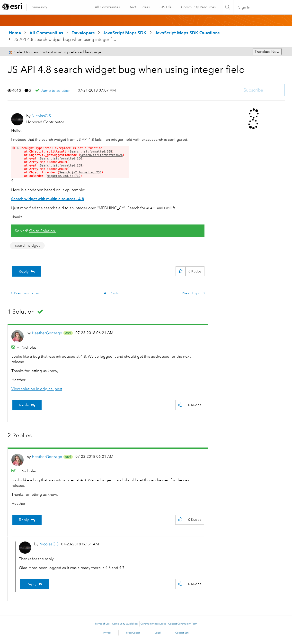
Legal (158, 633)
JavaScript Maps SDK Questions (187, 33)
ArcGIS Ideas (139, 7)
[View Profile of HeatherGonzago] (47, 333)
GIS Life (165, 7)
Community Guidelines (125, 624)
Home (15, 33)
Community (38, 7)
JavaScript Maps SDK (125, 33)
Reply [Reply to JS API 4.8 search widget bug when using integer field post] (24, 271)
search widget (27, 245)
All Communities (107, 7)
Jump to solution (56, 91)
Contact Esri (182, 633)
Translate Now (267, 52)
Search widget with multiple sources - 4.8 (48, 199)
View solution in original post (37, 389)
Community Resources (198, 7)
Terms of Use (102, 624)
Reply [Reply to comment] (24, 405)
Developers (83, 33)
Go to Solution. (43, 231)
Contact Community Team (183, 624)
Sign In (244, 7)
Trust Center (133, 633)
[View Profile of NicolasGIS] (41, 116)
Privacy (107, 633)
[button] (181, 271)
